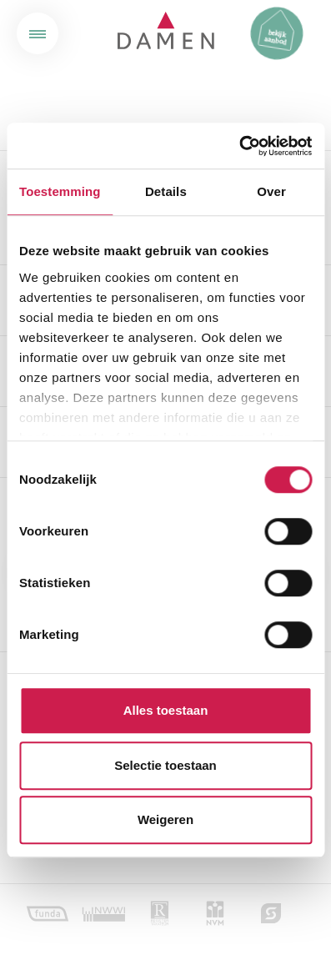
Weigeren (165, 819)
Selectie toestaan (165, 765)
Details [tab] (166, 191)
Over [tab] (271, 191)
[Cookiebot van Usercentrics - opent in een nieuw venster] (239, 146)
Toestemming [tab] (60, 191)
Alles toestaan (166, 710)
